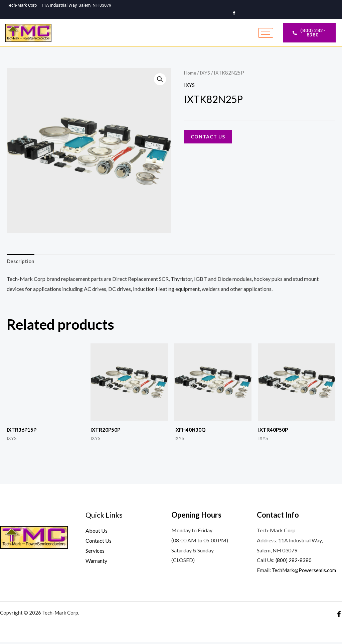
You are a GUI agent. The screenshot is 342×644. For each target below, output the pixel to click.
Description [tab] (21, 263)
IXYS (206, 74)
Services (95, 553)
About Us (97, 533)
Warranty (96, 563)
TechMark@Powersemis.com (306, 572)
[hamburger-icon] (266, 34)
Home (191, 74)
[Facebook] (234, 13)
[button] (160, 81)
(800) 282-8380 (294, 562)
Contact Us (208, 138)
